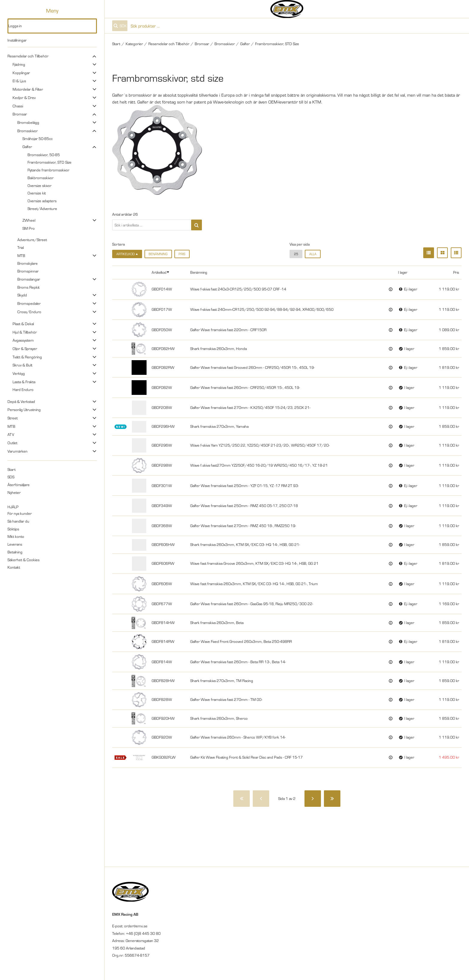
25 (296, 254)
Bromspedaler (29, 303)
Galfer (27, 147)
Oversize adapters (42, 201)
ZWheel (29, 220)
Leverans (15, 544)
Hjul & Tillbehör (25, 332)
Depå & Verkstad (21, 401)
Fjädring (19, 64)
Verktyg (19, 373)
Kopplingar (21, 73)
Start (12, 469)
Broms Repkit (28, 287)
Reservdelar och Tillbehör (28, 56)
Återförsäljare (19, 485)
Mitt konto (16, 536)
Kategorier (134, 44)
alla (313, 254)
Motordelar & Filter (28, 89)
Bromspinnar (28, 271)
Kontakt (14, 567)
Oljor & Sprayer (25, 349)
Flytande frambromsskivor (48, 170)
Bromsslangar (29, 279)
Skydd (22, 295)
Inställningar (17, 40)
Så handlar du (18, 521)
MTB (21, 255)
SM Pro (29, 228)
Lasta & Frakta (24, 382)
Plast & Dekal (23, 324)
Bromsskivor (28, 131)
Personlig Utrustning (24, 410)
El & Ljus (19, 81)
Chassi (18, 106)
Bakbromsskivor (41, 178)
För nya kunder (20, 513)
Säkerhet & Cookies (23, 560)
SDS (11, 477)
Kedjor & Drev (24, 98)
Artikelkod (159, 272)
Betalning (15, 552)
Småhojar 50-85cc (38, 139)
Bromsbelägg (28, 122)
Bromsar (20, 114)
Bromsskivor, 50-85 (44, 155)
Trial (20, 247)
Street (13, 418)
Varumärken (17, 451)
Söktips (13, 529)
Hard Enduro (23, 389)
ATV (11, 434)
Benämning (158, 254)
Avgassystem (23, 340)
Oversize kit (37, 193)
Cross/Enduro (29, 312)
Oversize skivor (39, 185)
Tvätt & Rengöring (27, 357)
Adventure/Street (32, 240)
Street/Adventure (42, 209)
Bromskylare (28, 263)
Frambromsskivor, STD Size (50, 162)
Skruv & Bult (22, 365)
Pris (182, 254)
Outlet (12, 443)
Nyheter (14, 492)
